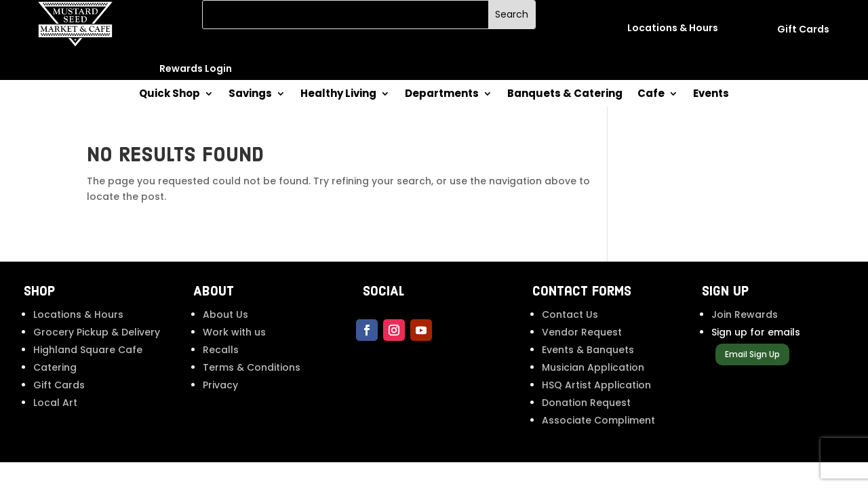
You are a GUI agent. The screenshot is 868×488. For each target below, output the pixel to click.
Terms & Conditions (252, 367)
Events (711, 95)
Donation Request (586, 403)
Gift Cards (59, 385)
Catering (55, 367)
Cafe (651, 95)
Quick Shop (170, 95)
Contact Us (570, 314)
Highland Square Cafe (88, 350)
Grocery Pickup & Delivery (97, 332)
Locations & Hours (78, 314)
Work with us (234, 332)
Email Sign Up (752, 354)
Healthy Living (338, 95)
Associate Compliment (598, 420)
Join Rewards (745, 314)
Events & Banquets (588, 350)
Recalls (221, 350)
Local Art (55, 403)
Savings (250, 95)
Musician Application (593, 367)
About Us (225, 314)
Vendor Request (582, 332)
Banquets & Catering (565, 95)
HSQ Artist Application (596, 385)
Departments (442, 95)
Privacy (220, 385)
